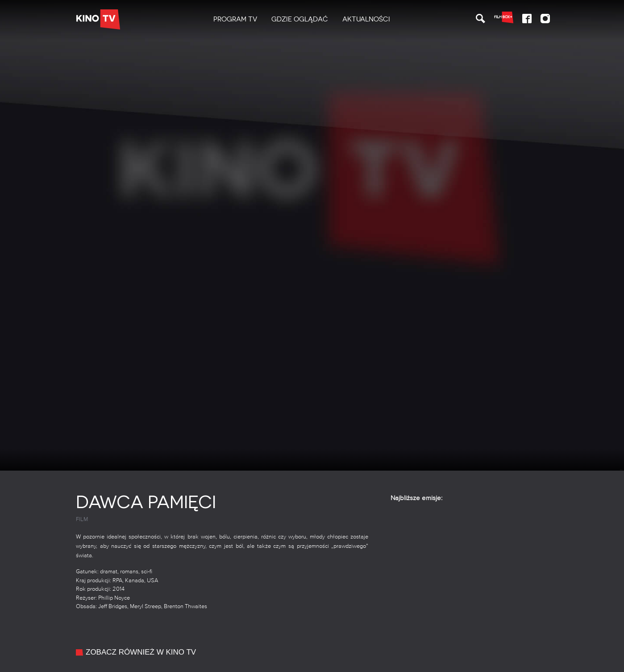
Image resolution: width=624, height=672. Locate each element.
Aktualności (366, 19)
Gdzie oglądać (300, 19)
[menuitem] (235, 19)
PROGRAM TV (235, 19)
